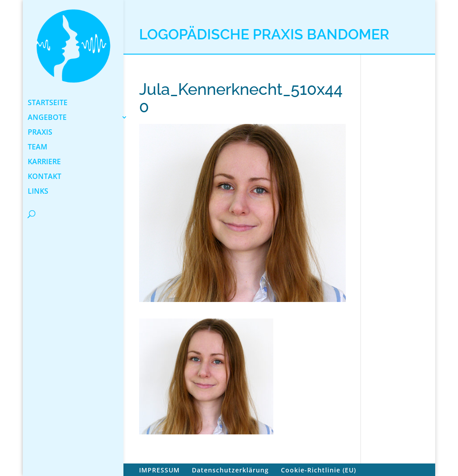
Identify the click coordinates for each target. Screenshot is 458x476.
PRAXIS (40, 133)
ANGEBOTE (47, 118)
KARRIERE (44, 162)
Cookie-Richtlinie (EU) (318, 470)
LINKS (38, 192)
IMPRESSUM (159, 470)
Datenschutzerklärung (230, 470)
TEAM (38, 148)
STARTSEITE (48, 103)
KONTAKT (45, 177)
